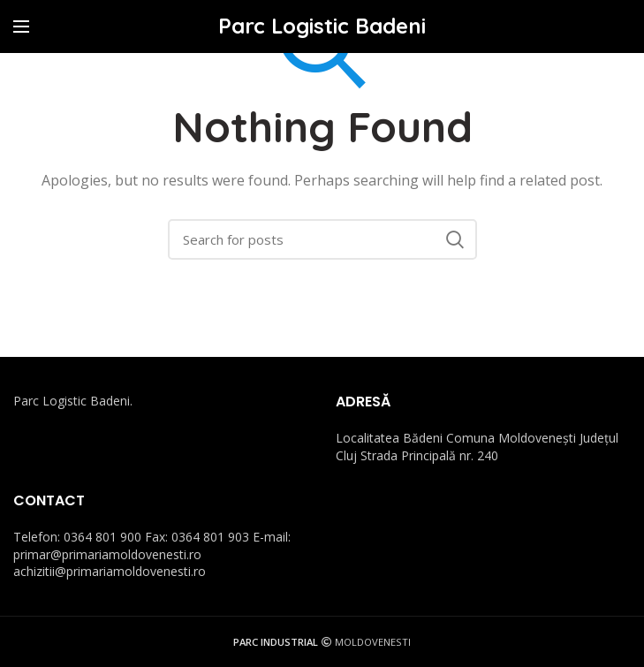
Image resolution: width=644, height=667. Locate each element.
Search (455, 239)
